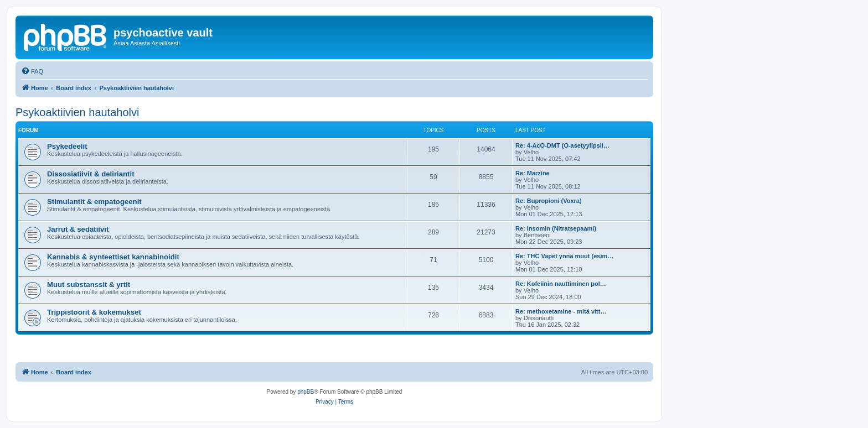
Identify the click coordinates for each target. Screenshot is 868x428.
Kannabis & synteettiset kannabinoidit (113, 257)
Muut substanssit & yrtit (89, 285)
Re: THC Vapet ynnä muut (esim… (564, 256)
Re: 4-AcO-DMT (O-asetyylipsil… (562, 145)
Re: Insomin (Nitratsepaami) (556, 228)
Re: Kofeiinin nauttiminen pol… (561, 284)
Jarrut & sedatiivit (78, 229)
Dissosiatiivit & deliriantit (91, 174)
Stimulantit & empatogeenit (94, 202)
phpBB (306, 392)
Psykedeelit (67, 146)
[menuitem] (32, 71)
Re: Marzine (533, 173)
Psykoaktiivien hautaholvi (77, 112)
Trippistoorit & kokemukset (94, 312)
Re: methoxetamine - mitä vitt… (561, 311)
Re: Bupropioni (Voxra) (549, 201)
